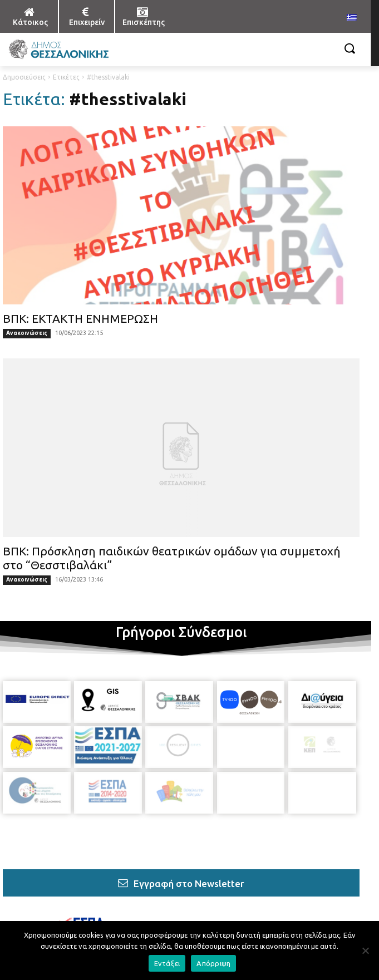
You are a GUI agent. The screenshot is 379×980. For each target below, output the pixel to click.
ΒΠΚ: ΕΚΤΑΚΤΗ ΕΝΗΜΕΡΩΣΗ (80, 318)
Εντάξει (167, 963)
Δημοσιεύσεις (24, 77)
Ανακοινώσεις (27, 333)
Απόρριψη (213, 963)
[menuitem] (352, 18)
